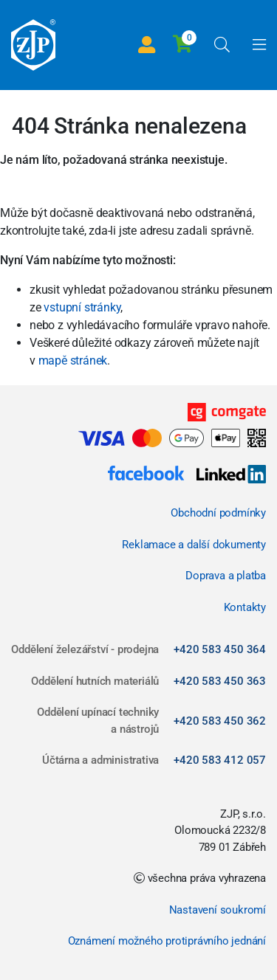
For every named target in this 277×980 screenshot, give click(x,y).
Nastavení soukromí (218, 910)
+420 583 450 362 (220, 721)
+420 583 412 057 (220, 760)
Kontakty (245, 607)
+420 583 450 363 (220, 681)
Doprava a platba (226, 576)
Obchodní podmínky (218, 513)
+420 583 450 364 (220, 649)
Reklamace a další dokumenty (194, 545)
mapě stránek (73, 360)
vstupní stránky (82, 307)
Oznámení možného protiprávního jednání (167, 941)
